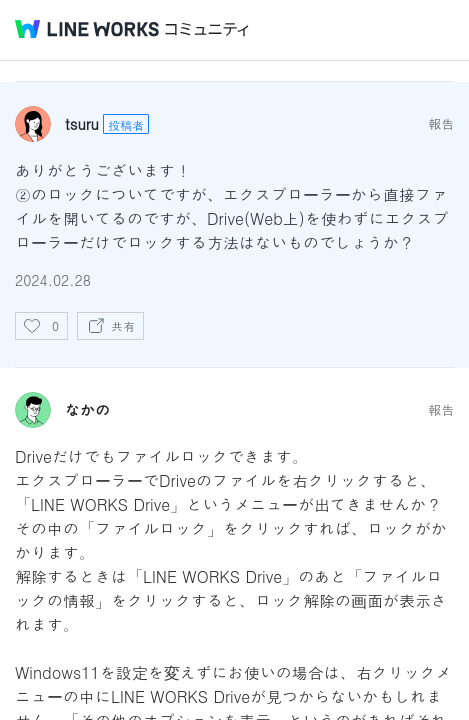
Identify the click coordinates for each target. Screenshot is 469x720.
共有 (123, 325)
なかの (87, 410)
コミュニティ (207, 29)
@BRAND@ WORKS (87, 29)
